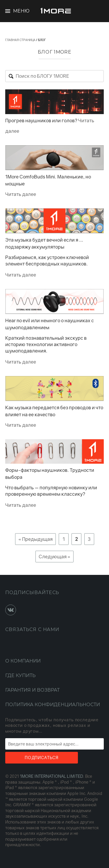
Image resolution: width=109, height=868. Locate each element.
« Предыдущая (35, 539)
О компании (23, 661)
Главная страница (20, 40)
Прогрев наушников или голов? (41, 121)
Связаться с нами (32, 629)
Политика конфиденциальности (53, 705)
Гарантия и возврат (32, 690)
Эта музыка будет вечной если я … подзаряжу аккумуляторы (44, 243)
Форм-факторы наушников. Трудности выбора (50, 474)
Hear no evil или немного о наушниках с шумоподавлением (50, 324)
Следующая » (54, 557)
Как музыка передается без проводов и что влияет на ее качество (54, 411)
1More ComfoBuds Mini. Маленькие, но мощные (48, 180)
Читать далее (21, 194)
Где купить (20, 675)
